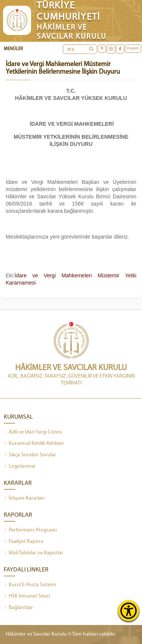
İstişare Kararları (24, 498)
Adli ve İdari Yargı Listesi (33, 432)
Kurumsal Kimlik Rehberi (34, 444)
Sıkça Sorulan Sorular (30, 455)
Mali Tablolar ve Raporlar (34, 553)
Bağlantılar (18, 608)
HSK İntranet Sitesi (27, 597)
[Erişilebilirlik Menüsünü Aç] (129, 611)
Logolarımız (20, 467)
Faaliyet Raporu (24, 542)
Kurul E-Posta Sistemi (30, 585)
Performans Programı (30, 530)
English (133, 48)
